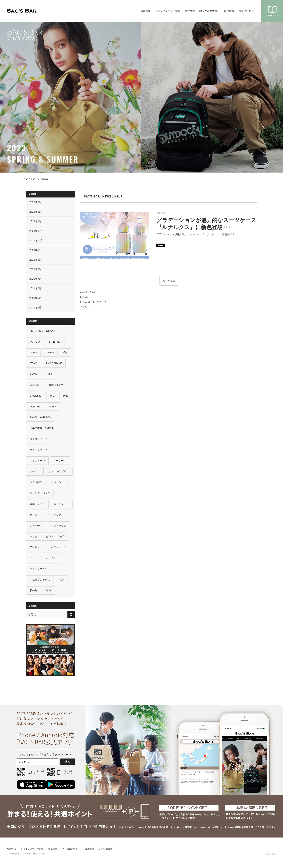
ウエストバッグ (39, 440)
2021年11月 (36, 240)
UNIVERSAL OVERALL (43, 429)
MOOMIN (35, 386)
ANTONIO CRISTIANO (43, 331)
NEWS (84, 297)
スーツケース (100, 302)
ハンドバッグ (59, 528)
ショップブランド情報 (168, 11)
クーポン (35, 473)
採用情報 (229, 11)
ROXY (53, 407)
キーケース (60, 462)
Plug (66, 396)
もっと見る (169, 281)
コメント (85, 307)
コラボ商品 (36, 484)
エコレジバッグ (39, 451)
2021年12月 (36, 231)
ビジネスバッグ (55, 539)
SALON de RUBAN (41, 418)
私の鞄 (33, 593)
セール (33, 517)
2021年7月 (36, 279)
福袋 (61, 582)
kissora (34, 375)
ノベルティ (36, 528)
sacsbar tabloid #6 (272, 11)
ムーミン (51, 560)
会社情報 (190, 11)
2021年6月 (36, 288)
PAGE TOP (271, 857)
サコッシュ (58, 484)
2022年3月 (36, 202)
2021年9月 (36, 260)
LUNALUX (86, 302)
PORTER (35, 407)
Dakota (50, 353)
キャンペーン (37, 462)
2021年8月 (36, 269)
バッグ (33, 539)
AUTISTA (35, 342)
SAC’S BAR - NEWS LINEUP (103, 196)
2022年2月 (36, 212)
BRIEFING (55, 342)
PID (52, 396)
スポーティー (37, 506)
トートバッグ (54, 517)
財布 (49, 593)
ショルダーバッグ (40, 495)
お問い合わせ (246, 11)
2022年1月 (36, 221)
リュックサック (39, 571)
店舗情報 (146, 11)
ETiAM (33, 364)
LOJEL (50, 375)
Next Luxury (56, 386)
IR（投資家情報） (209, 11)
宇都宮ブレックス (40, 582)
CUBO (33, 353)
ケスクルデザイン (59, 473)
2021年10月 (36, 250)
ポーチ (33, 560)
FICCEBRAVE (54, 364)
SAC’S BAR (22, 11)
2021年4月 (36, 308)
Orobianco (36, 396)
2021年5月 (36, 298)
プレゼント (36, 550)
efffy (65, 353)
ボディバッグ (59, 550)
